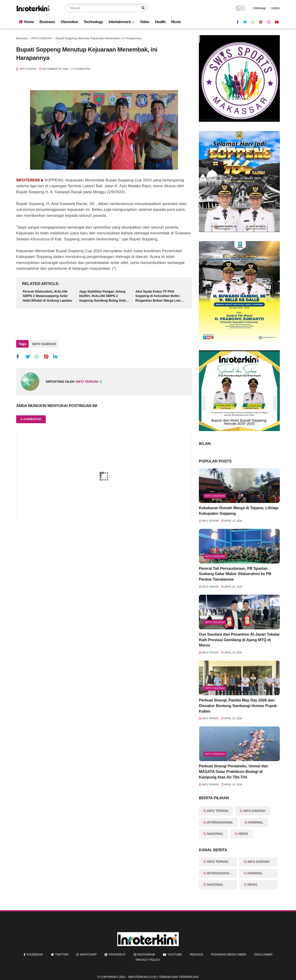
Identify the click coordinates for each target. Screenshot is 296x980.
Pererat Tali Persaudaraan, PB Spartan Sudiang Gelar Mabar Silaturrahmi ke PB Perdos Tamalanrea (235, 574)
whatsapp (88, 954)
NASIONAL (215, 834)
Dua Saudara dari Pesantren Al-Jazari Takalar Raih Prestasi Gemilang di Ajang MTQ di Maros (239, 640)
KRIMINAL (256, 822)
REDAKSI (196, 954)
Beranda (22, 38)
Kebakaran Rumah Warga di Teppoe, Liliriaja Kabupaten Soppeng (239, 511)
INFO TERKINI (218, 811)
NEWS (243, 834)
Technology (93, 22)
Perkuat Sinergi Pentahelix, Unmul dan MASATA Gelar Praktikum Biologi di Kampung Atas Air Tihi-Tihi (233, 772)
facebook (35, 954)
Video (145, 22)
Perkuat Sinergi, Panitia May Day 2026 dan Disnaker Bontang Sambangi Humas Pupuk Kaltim (238, 706)
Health (160, 22)
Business (47, 22)
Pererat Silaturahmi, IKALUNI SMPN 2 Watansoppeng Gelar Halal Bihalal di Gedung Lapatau (47, 296)
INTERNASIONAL (220, 822)
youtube (175, 954)
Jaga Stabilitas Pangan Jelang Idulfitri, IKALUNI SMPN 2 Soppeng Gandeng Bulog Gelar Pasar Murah (103, 296)
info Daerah (215, 622)
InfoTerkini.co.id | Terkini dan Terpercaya (163, 977)
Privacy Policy (148, 960)
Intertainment (120, 22)
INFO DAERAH (42, 38)
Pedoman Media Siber (228, 954)
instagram (146, 954)
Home (26, 22)
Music (176, 22)
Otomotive (69, 22)
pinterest (117, 954)
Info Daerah (215, 496)
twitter (62, 954)
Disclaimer (263, 954)
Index (274, 8)
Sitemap (259, 8)
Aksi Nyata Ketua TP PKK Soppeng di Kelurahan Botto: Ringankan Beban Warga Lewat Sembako (159, 296)
